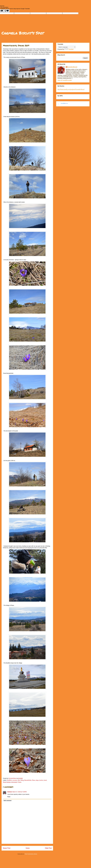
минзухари (14, 782)
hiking (22, 780)
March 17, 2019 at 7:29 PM (20, 792)
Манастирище (7, 782)
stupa (37, 780)
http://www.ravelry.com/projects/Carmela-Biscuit (71, 89)
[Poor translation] (7, 11)
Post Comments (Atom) (31, 854)
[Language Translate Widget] (67, 47)
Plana (33, 780)
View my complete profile (65, 80)
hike (19, 780)
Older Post (48, 848)
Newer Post (7, 848)
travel (45, 780)
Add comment (8, 801)
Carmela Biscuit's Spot (23, 33)
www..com (64, 103)
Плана (20, 782)
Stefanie (10, 792)
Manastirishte (28, 780)
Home (28, 848)
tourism (41, 780)
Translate (69, 49)
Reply (9, 797)
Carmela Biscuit (72, 67)
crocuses (15, 780)
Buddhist (9, 780)
